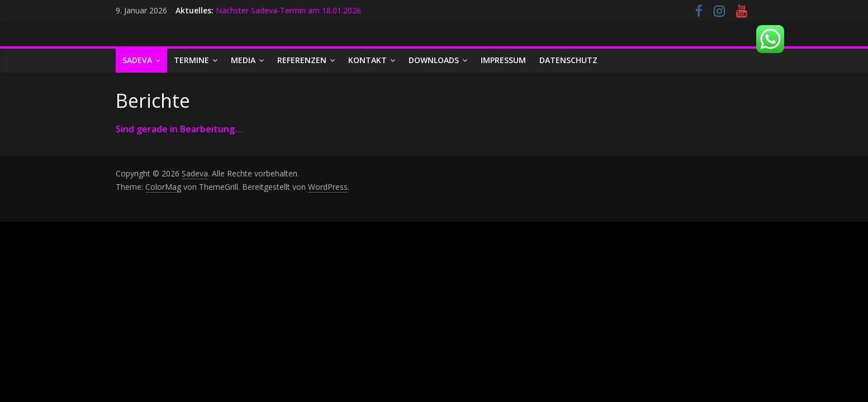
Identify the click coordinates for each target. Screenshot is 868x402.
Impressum (503, 60)
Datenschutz (568, 60)
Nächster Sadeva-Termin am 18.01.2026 (288, 10)
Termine (191, 60)
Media (243, 60)
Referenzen (302, 60)
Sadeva (137, 60)
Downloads (434, 60)
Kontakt (367, 60)
